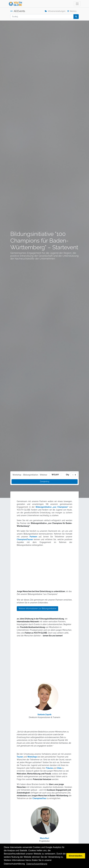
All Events (18, 11)
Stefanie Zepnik (44, 715)
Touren (20, 757)
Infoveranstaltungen (55, 11)
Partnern (33, 537)
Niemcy (72, 11)
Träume (50, 768)
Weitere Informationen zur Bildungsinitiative (37, 609)
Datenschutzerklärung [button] (37, 864)
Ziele (60, 768)
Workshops (33, 757)
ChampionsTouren (25, 539)
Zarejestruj (45, 481)
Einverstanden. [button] (76, 856)
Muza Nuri (44, 838)
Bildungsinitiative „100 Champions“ (52, 507)
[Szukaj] (76, 17)
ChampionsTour (40, 798)
